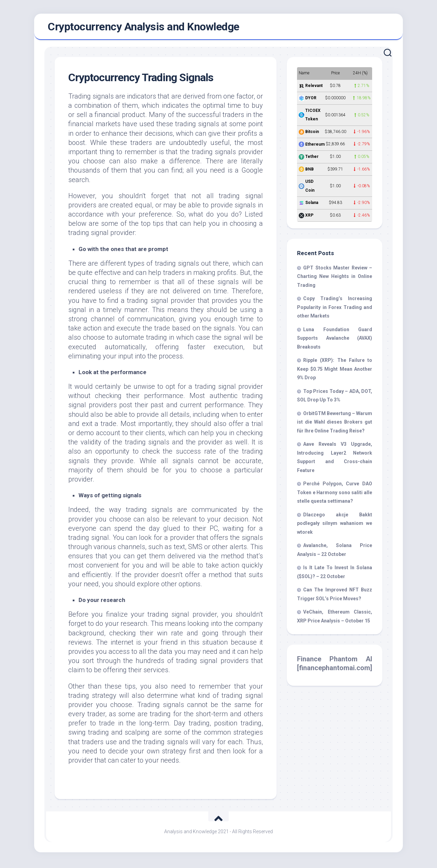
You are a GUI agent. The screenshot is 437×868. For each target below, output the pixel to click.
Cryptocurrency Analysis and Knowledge (144, 28)
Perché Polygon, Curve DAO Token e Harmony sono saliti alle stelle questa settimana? (335, 494)
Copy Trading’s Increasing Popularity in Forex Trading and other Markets (335, 309)
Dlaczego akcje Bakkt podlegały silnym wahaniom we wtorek (335, 525)
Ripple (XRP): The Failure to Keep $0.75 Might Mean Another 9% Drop (335, 371)
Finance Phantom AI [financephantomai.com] (335, 665)
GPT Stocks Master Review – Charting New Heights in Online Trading (335, 278)
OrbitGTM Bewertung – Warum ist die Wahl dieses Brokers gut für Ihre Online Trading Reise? (335, 424)
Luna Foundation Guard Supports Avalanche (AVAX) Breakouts (335, 340)
